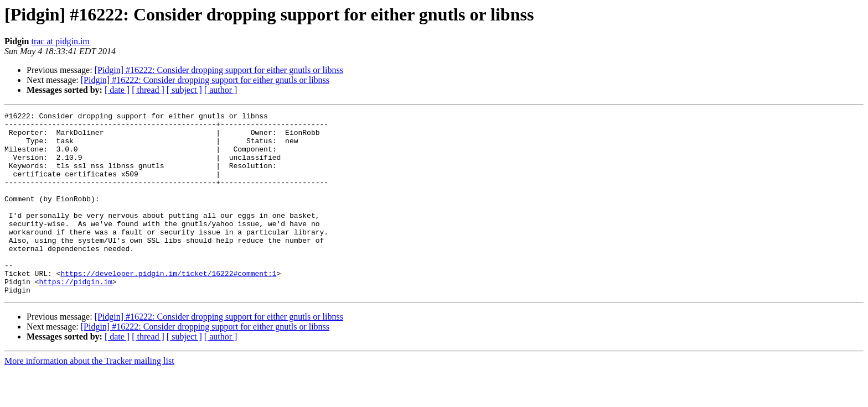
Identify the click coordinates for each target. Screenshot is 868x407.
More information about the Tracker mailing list (89, 397)
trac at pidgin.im (60, 41)
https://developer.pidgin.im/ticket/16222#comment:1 (168, 306)
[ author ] (221, 90)
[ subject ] (184, 90)
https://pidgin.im (76, 316)
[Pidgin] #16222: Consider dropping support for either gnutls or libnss (219, 70)
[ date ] (117, 90)
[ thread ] (148, 90)
